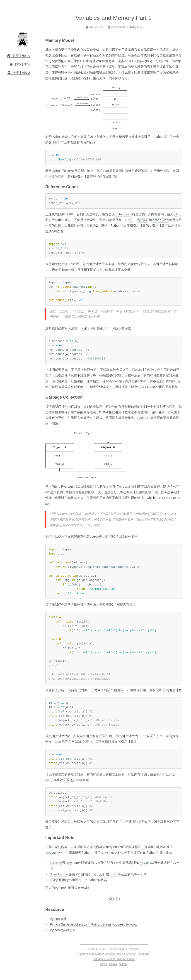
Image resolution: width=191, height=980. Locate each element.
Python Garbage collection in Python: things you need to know (93, 924)
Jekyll (103, 964)
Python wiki (58, 919)
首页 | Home (19, 56)
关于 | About (19, 73)
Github (123, 964)
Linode (113, 964)
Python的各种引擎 (63, 930)
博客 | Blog (20, 64)
